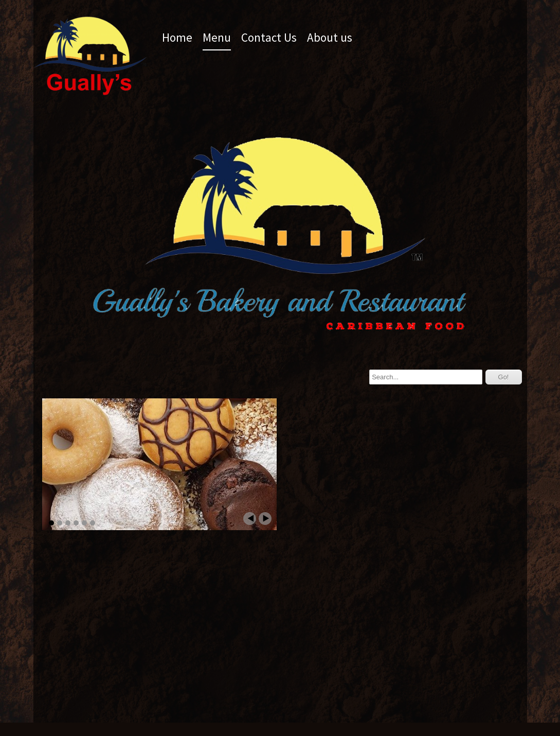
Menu (217, 37)
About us (330, 37)
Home (177, 37)
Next (265, 519)
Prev (250, 519)
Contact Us (269, 37)
